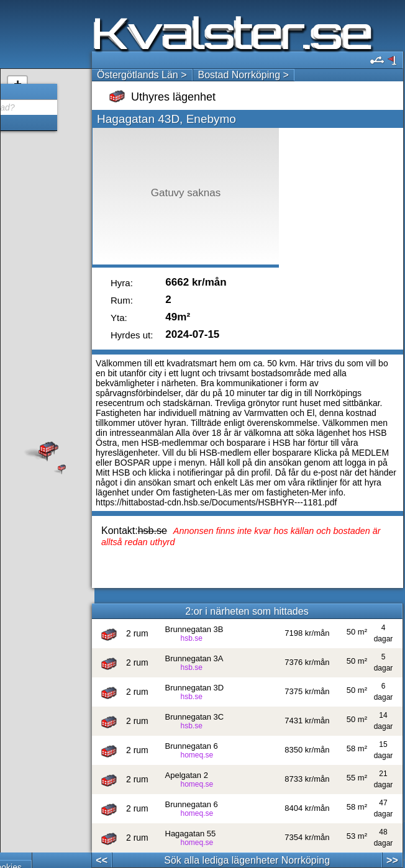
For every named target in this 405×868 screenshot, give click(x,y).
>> (392, 860)
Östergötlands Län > (142, 75)
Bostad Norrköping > (243, 75)
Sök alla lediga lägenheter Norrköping (247, 860)
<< (102, 860)
